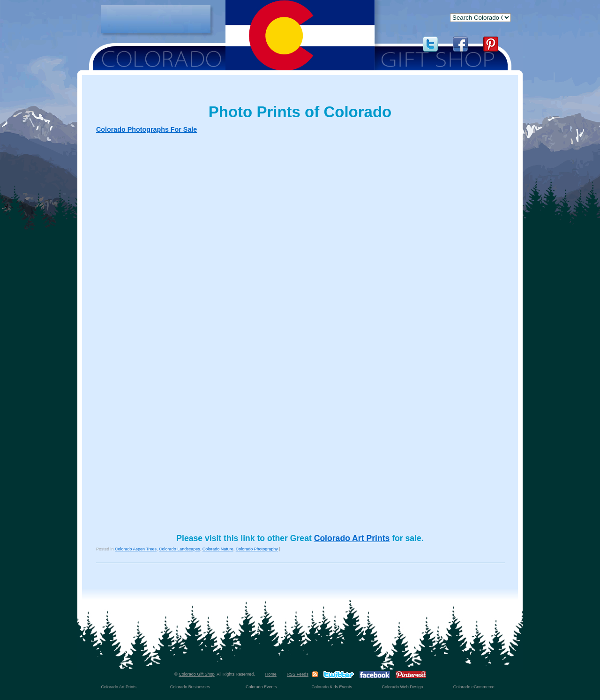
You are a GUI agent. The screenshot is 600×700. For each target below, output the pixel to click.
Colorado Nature (218, 549)
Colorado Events (261, 687)
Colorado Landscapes (180, 549)
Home (271, 674)
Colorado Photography (257, 549)
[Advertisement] (156, 19)
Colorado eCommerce (474, 687)
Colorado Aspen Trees (136, 549)
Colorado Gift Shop (197, 674)
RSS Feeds (298, 674)
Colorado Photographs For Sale (146, 129)
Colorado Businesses (190, 687)
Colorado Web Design (402, 687)
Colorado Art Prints (352, 538)
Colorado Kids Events (332, 687)
